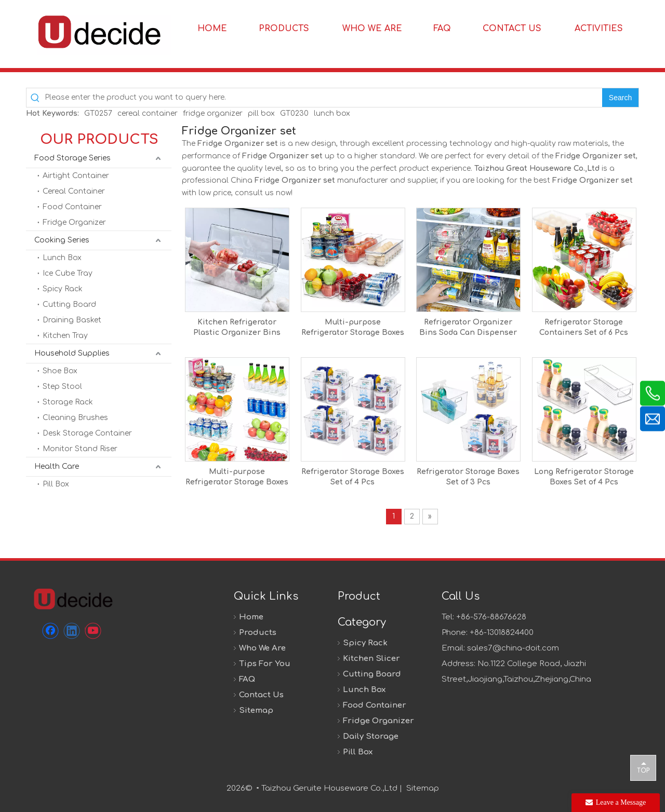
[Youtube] (93, 631)
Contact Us (261, 695)
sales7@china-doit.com (513, 648)
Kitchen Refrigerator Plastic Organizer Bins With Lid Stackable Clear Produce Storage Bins (237, 328)
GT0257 (98, 113)
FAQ (247, 679)
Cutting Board (69, 305)
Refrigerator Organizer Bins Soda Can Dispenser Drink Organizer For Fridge (468, 328)
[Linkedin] (72, 631)
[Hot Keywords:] (620, 98)
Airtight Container (76, 176)
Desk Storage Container (87, 433)
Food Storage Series (72, 158)
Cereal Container (74, 191)
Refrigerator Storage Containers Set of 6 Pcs (584, 327)
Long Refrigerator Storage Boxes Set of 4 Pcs (584, 477)
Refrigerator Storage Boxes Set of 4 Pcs (353, 477)
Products (258, 633)
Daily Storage (371, 736)
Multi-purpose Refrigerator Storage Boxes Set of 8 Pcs (237, 478)
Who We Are (262, 648)
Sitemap (256, 711)
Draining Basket (72, 320)
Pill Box (56, 484)
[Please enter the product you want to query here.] (323, 98)
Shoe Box (60, 371)
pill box (261, 113)
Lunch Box (62, 258)
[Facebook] (50, 631)
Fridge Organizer (74, 222)
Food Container (72, 207)
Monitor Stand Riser (80, 449)
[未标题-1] (73, 599)
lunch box (332, 113)
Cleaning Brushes (75, 418)
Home (251, 617)
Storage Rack (68, 402)
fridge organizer (213, 113)
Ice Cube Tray (68, 273)
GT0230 (294, 113)
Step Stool (62, 387)
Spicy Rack (63, 289)
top (643, 767)
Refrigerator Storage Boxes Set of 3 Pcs (468, 477)
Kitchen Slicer (371, 659)
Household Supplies (72, 353)
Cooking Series (62, 240)
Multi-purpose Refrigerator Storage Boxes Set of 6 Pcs (353, 328)
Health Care (57, 466)
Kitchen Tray (65, 336)
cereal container (148, 113)
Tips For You (265, 664)
